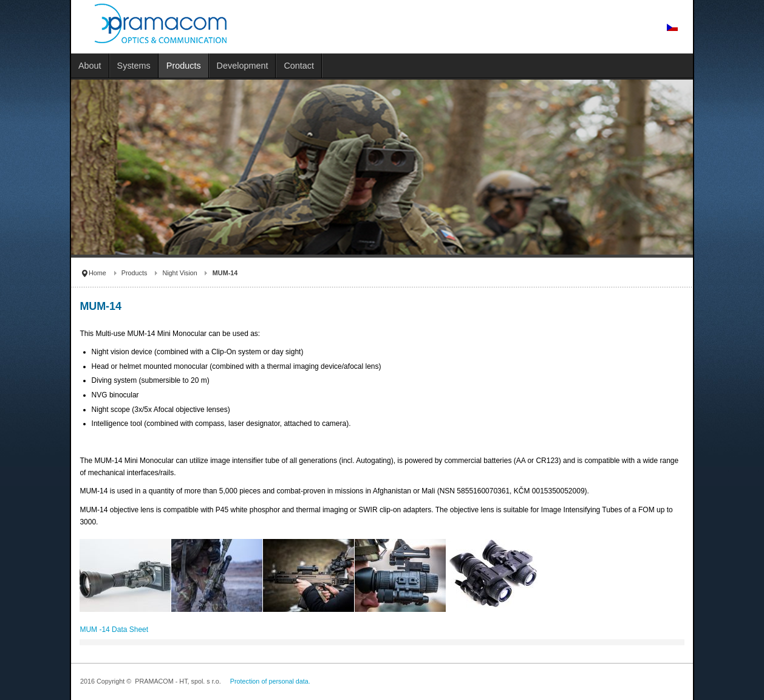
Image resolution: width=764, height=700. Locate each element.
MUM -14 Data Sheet (114, 630)
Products (135, 273)
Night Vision (179, 273)
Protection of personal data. (270, 681)
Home (97, 273)
